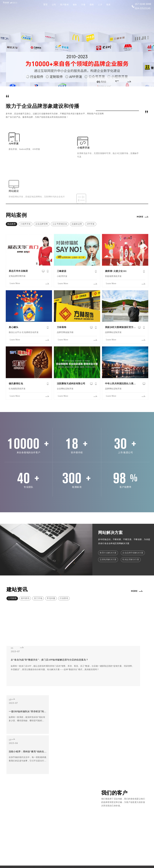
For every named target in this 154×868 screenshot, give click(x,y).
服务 (75, 5)
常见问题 (51, 583)
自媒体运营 (77, 209)
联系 (109, 5)
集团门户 (45, 794)
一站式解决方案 (83, 794)
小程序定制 (46, 790)
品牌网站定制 (63, 790)
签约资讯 (25, 583)
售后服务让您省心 (101, 798)
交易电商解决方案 (108, 545)
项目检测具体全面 (84, 790)
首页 (45, 5)
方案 (83, 5)
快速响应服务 (99, 782)
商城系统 (45, 798)
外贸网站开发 (47, 786)
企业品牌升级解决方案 (133, 538)
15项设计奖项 (99, 794)
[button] (118, 81)
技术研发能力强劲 (101, 790)
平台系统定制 (63, 794)
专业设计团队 (82, 782)
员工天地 (38, 583)
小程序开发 (25, 209)
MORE (140, 201)
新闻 (92, 5)
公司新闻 (12, 583)
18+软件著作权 (83, 786)
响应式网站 (46, 782)
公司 (54, 5)
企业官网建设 (63, 782)
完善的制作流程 (83, 798)
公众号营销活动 (60, 209)
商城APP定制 (63, 798)
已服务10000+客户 (101, 786)
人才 (100, 5)
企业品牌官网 (42, 209)
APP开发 (91, 209)
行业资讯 (64, 583)
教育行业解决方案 (108, 538)
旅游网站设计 (63, 786)
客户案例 (64, 5)
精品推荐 (11, 209)
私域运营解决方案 (131, 545)
